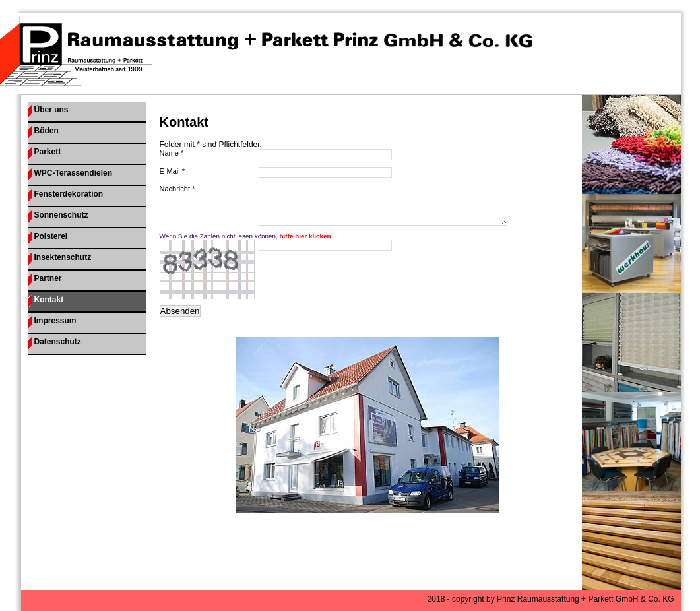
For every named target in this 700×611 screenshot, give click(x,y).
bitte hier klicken (305, 244)
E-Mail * (173, 171)
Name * (172, 153)
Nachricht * (177, 189)
